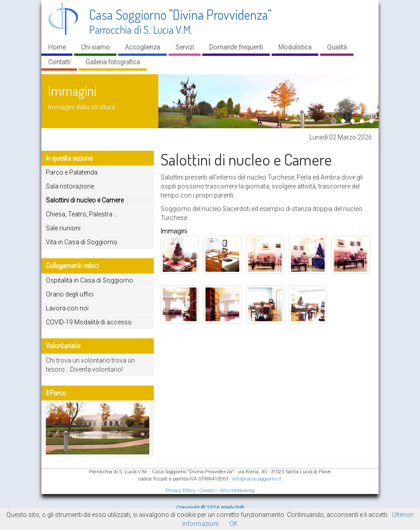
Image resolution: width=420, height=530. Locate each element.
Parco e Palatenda (72, 172)
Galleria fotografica (113, 62)
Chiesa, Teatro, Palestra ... (82, 214)
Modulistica (295, 47)
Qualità (337, 47)
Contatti (59, 62)
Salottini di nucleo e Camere (85, 200)
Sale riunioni (63, 228)
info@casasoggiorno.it (257, 479)
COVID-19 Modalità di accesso (89, 322)
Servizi (185, 47)
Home (57, 47)
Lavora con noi (67, 308)
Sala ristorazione (70, 186)
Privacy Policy (180, 491)
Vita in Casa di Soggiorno (82, 242)
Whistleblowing (237, 491)
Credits (208, 491)
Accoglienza (143, 47)
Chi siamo (95, 47)
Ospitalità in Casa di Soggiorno (89, 280)
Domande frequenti (236, 47)
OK (234, 524)
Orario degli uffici (70, 294)
